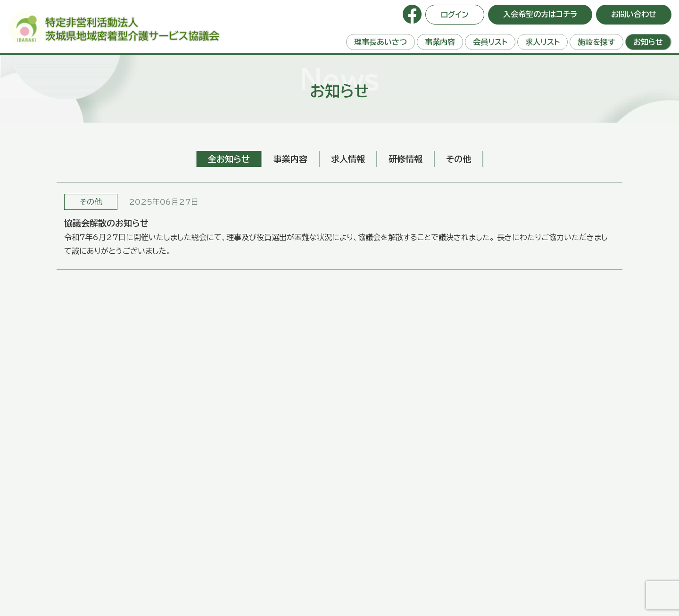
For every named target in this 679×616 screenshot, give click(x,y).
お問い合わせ (634, 14)
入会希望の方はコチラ (540, 14)
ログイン (455, 15)
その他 (91, 202)
